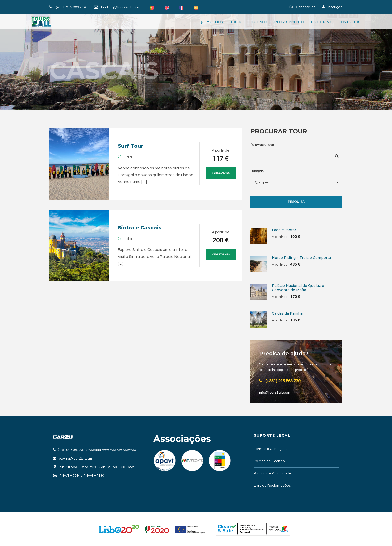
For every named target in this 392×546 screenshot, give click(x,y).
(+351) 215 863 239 (71, 7)
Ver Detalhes (221, 173)
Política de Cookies (269, 461)
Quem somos (211, 22)
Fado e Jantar (284, 230)
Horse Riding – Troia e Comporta (301, 258)
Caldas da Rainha (287, 313)
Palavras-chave (262, 145)
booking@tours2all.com (120, 7)
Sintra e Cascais (140, 228)
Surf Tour (131, 146)
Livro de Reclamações (272, 486)
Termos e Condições (271, 449)
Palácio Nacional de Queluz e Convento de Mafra (298, 288)
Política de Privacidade (273, 473)
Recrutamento (289, 22)
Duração (257, 171)
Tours (237, 22)
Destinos (258, 22)
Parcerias (321, 22)
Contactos (350, 22)
